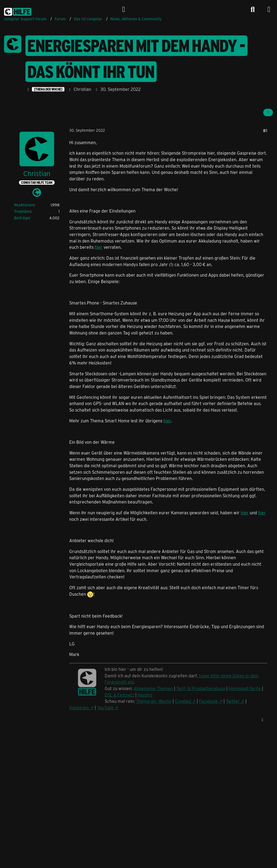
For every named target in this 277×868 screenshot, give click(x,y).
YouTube (105, 708)
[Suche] (253, 9)
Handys (145, 695)
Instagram (79, 708)
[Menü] (269, 9)
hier (99, 247)
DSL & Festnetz (119, 695)
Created (183, 701)
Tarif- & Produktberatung (201, 688)
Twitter (233, 701)
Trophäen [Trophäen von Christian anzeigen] (22, 211)
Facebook (208, 701)
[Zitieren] (262, 720)
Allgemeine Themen (153, 688)
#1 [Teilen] (265, 130)
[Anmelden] (124, 9)
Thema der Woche (154, 701)
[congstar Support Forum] (18, 11)
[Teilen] (268, 112)
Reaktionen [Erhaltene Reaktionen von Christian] (24, 205)
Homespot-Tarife (245, 688)
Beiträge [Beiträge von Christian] (22, 218)
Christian (82, 89)
